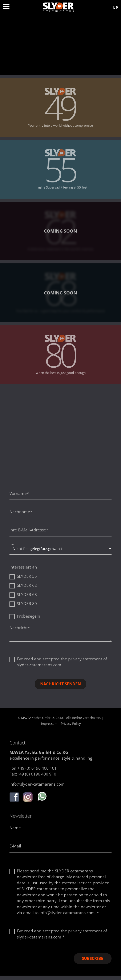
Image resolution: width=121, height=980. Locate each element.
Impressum (49, 724)
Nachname (21, 512)
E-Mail (15, 846)
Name (15, 828)
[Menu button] (6, 7)
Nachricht (20, 628)
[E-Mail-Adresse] (60, 847)
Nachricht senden (60, 684)
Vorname (19, 493)
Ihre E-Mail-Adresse (29, 530)
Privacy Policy (71, 724)
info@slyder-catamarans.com (37, 784)
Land (12, 544)
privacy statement (85, 659)
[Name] (60, 828)
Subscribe (93, 958)
